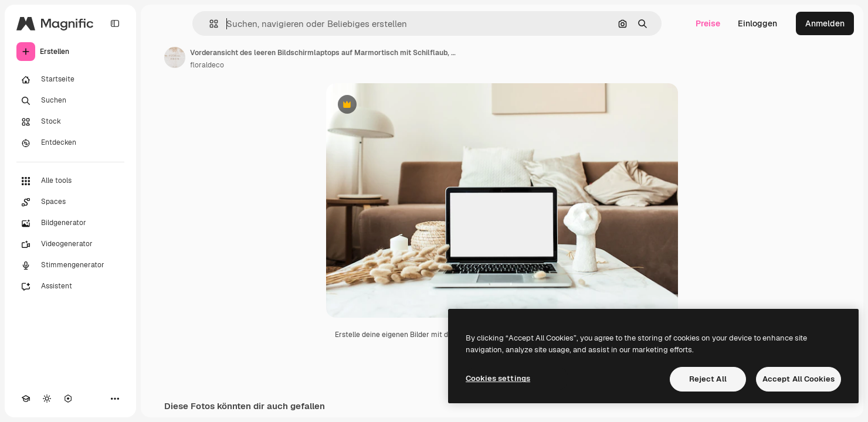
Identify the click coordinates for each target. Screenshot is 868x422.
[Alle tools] (70, 181)
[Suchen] (70, 101)
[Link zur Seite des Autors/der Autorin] (175, 57)
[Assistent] (70, 287)
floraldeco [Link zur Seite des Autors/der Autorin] (207, 65)
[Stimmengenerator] (70, 266)
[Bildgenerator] (70, 223)
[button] (209, 24)
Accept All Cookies (799, 379)
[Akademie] (26, 399)
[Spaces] (70, 202)
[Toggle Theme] (47, 399)
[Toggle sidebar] (115, 23)
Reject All (708, 379)
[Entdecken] (70, 143)
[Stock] (70, 122)
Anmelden (825, 23)
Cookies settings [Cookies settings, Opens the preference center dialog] (498, 378)
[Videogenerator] (70, 244)
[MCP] (68, 399)
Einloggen (757, 23)
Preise (708, 23)
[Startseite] (70, 80)
